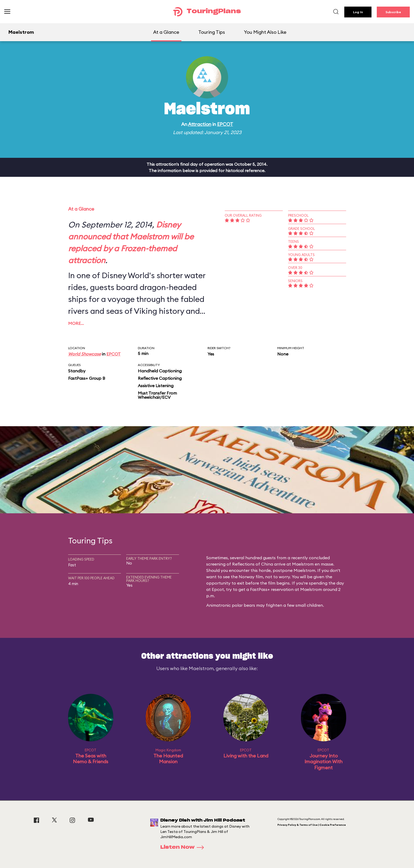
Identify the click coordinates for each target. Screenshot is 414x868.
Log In (358, 12)
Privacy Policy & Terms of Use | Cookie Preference (312, 825)
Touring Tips (212, 32)
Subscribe (393, 12)
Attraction (200, 124)
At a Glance (166, 32)
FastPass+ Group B (87, 378)
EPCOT (225, 124)
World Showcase (84, 354)
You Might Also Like (265, 32)
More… (76, 323)
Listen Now (184, 847)
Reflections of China (253, 564)
